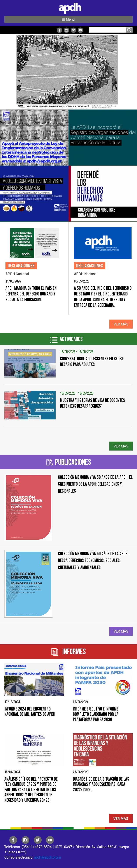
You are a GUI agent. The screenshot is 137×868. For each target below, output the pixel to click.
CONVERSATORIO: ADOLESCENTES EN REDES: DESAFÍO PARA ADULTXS (92, 362)
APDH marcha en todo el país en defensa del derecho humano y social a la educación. (31, 294)
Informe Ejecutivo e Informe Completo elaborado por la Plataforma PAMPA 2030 (96, 714)
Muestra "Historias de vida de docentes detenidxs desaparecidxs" (92, 403)
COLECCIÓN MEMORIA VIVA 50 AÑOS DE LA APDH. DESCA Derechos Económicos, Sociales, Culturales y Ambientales (93, 561)
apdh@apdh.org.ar (48, 857)
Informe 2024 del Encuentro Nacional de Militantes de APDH (30, 712)
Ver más (121, 324)
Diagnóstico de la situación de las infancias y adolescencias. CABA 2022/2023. (101, 784)
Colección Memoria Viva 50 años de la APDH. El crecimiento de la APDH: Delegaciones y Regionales (95, 484)
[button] (68, 19)
